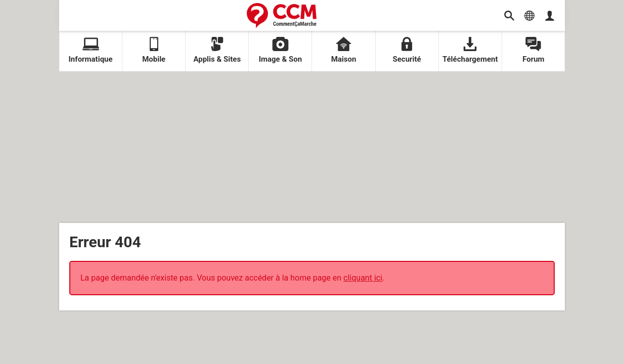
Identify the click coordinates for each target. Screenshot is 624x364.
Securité (407, 50)
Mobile (154, 50)
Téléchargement (470, 50)
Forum (533, 50)
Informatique (90, 50)
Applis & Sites (217, 50)
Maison (344, 50)
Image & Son (281, 50)
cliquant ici (363, 278)
